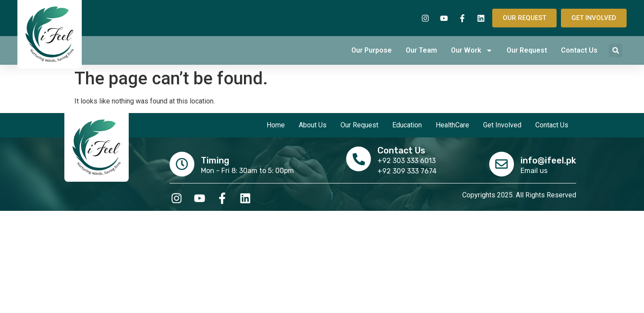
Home (276, 125)
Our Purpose (372, 50)
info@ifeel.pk (548, 160)
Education (407, 125)
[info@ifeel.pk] (501, 163)
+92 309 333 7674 (408, 171)
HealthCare (452, 125)
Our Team (421, 50)
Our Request (527, 50)
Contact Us (579, 50)
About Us (313, 125)
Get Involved (502, 125)
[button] (616, 51)
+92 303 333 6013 (407, 161)
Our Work (472, 50)
